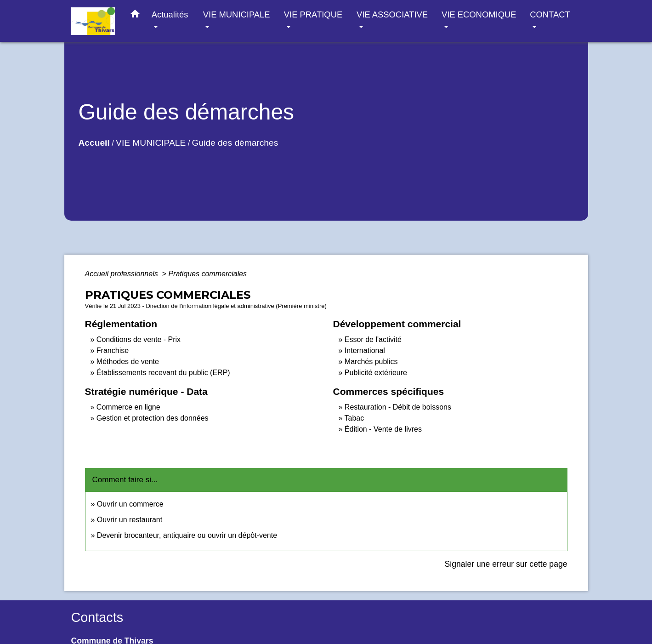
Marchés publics (371, 362)
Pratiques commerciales (207, 274)
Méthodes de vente (128, 362)
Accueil (94, 143)
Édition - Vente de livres (383, 429)
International (365, 350)
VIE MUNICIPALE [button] (237, 14)
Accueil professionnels (123, 274)
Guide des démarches (235, 143)
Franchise (113, 350)
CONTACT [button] (550, 14)
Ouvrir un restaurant (130, 520)
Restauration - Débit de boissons (398, 407)
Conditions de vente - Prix (139, 339)
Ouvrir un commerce (130, 504)
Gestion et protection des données (153, 418)
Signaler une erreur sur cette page (506, 564)
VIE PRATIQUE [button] (313, 14)
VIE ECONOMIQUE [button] (479, 14)
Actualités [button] (170, 14)
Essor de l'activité (373, 339)
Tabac (354, 418)
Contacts (97, 617)
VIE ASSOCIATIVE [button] (392, 14)
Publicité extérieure (376, 373)
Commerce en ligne (128, 407)
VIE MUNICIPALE (151, 143)
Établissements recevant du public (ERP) (163, 373)
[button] (135, 16)
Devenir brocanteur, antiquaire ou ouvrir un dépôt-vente (187, 535)
